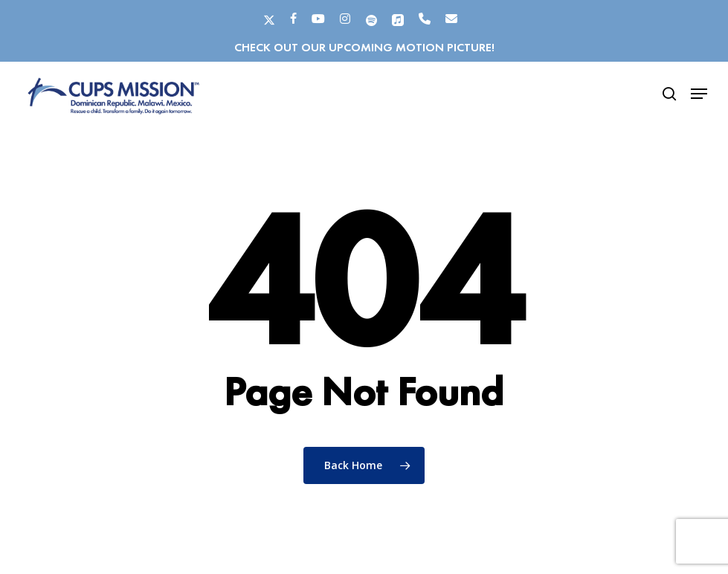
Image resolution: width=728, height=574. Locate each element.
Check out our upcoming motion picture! (364, 47)
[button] (699, 94)
